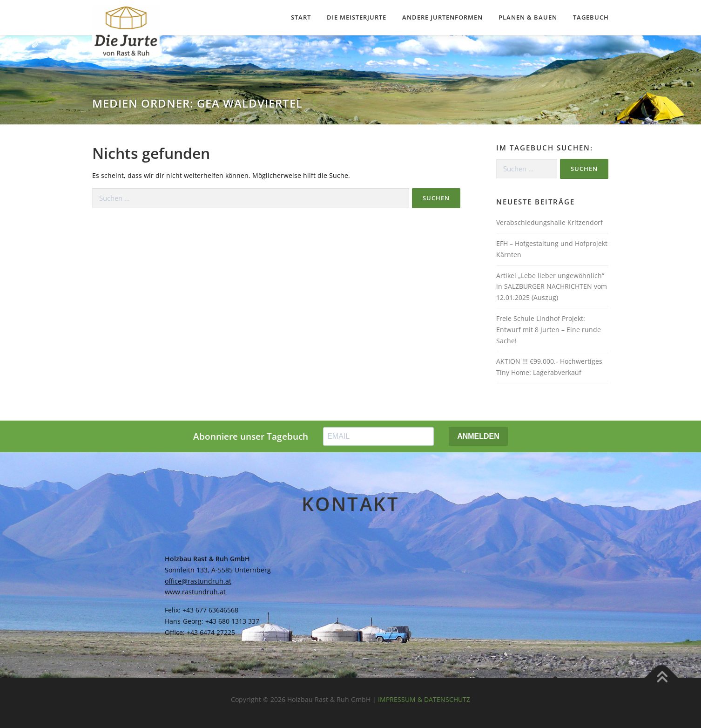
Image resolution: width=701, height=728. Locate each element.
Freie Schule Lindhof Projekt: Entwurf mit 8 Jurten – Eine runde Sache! (549, 330)
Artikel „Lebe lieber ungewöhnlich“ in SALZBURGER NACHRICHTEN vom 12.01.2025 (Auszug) (552, 287)
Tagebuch (591, 17)
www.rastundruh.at (195, 592)
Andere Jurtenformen (442, 17)
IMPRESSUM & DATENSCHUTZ (424, 699)
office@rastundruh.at (198, 581)
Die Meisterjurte (357, 17)
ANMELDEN (478, 436)
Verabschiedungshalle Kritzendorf (549, 222)
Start (301, 17)
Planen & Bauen (528, 17)
